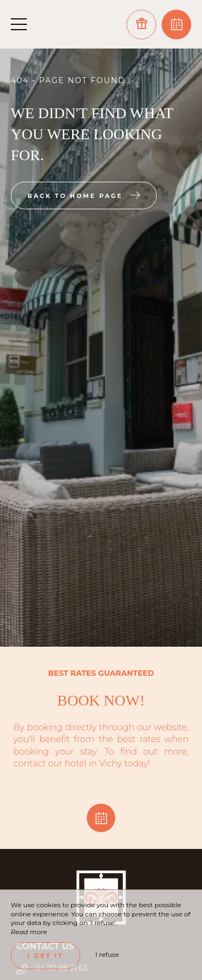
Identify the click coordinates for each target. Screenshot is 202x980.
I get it (46, 956)
